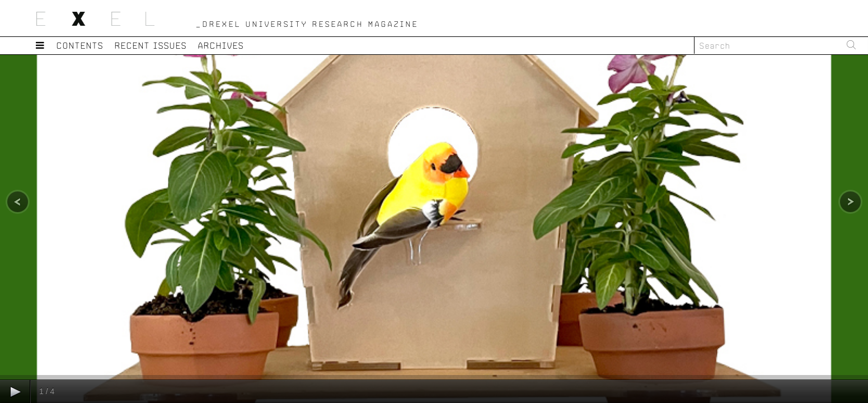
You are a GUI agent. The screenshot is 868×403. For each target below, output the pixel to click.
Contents (80, 45)
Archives (221, 45)
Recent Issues (151, 45)
